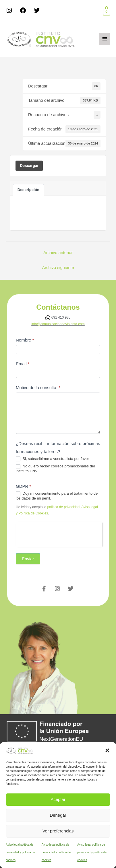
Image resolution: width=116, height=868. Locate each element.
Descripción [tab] (28, 190)
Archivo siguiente (58, 268)
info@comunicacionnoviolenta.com (58, 324)
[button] (107, 750)
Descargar (29, 166)
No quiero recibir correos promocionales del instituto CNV (55, 469)
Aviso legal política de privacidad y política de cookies (20, 852)
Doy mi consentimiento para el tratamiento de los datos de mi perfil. (57, 496)
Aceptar (58, 799)
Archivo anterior (58, 253)
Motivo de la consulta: (38, 388)
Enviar (28, 559)
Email (23, 364)
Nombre (25, 340)
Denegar (58, 815)
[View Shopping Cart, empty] (107, 11)
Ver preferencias (58, 831)
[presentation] (59, 533)
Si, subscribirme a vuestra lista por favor (52, 459)
